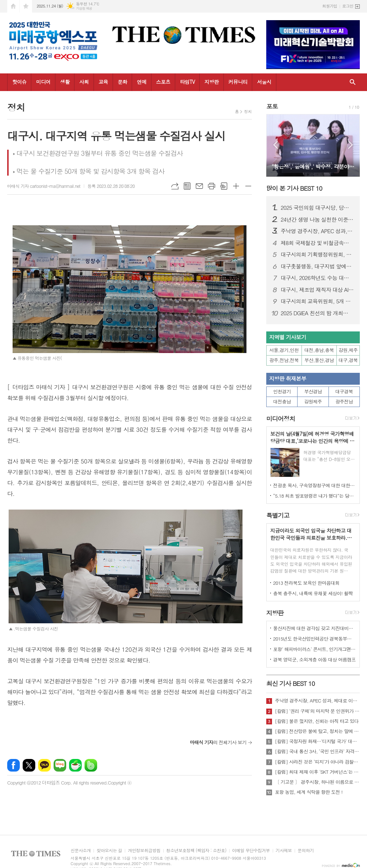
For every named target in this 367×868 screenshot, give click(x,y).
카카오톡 (44, 765)
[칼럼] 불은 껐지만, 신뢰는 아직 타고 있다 (317, 721)
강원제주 (313, 401)
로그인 (348, 6)
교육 (103, 82)
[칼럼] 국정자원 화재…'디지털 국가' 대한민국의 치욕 (317, 741)
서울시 (264, 82)
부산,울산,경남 (319, 360)
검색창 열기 (353, 82)
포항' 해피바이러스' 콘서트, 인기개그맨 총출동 (314, 649)
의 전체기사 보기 (218, 742)
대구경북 (344, 391)
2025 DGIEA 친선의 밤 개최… (314, 313)
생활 (65, 82)
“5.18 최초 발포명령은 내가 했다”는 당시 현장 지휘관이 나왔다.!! (314, 496)
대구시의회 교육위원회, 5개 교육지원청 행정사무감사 (317, 301)
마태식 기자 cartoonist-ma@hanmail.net (44, 186)
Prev (275, 145)
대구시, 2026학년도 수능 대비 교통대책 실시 (317, 278)
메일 (199, 186)
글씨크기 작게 (248, 186)
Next (351, 145)
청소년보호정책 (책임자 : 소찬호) (196, 851)
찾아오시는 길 (109, 851)
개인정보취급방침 (144, 851)
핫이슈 (19, 82)
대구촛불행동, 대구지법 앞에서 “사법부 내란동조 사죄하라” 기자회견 (317, 266)
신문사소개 (81, 851)
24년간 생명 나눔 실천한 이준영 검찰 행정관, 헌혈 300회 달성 (317, 220)
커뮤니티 (238, 82)
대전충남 (282, 401)
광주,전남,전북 (284, 360)
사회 (84, 82)
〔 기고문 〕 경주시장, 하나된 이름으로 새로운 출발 (317, 782)
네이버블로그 (60, 765)
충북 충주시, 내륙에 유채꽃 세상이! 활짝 (313, 593)
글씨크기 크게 (236, 186)
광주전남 (344, 401)
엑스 (29, 765)
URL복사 (175, 186)
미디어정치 (281, 419)
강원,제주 (348, 350)
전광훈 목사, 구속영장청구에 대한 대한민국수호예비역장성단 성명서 (314, 485)
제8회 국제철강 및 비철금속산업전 (317, 243)
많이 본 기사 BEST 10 (294, 188)
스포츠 (163, 82)
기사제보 (284, 851)
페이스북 (13, 765)
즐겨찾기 (26, 6)
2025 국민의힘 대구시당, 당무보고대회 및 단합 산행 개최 (317, 208)
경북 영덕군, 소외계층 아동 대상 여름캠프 (314, 659)
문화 (122, 82)
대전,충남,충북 (319, 350)
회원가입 (330, 6)
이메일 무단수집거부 (251, 851)
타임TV (187, 82)
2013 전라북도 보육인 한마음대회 (306, 583)
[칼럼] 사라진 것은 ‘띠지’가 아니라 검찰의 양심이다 (317, 762)
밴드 (91, 765)
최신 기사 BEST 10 (291, 683)
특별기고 (278, 515)
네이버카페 (75, 765)
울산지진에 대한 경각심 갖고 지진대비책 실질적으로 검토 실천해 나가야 (314, 628)
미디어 (43, 82)
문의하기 (306, 851)
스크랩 (224, 186)
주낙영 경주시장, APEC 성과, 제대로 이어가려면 (317, 231)
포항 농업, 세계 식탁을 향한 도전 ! (309, 792)
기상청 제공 (84, 8)
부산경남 (313, 391)
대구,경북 (348, 360)
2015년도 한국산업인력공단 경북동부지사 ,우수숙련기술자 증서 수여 (314, 639)
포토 (272, 106)
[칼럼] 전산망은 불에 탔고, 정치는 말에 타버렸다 (317, 731)
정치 (248, 111)
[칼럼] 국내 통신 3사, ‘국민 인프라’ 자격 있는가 (317, 751)
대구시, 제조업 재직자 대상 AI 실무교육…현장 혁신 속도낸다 (317, 290)
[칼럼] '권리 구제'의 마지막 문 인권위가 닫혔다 (317, 711)
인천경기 (282, 391)
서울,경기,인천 (284, 350)
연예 (141, 82)
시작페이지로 (13, 6)
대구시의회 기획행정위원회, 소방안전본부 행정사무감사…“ (317, 254)
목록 (187, 186)
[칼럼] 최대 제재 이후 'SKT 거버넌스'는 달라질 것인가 (317, 772)
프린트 (212, 186)
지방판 (211, 82)
